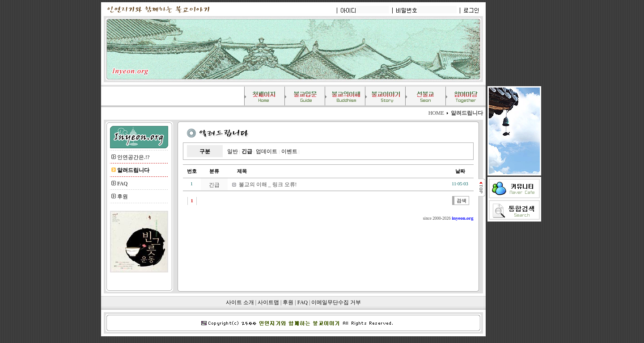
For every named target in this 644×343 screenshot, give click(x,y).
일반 (233, 151)
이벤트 (289, 151)
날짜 (460, 171)
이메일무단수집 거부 (336, 302)
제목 (237, 171)
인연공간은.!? (133, 157)
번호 (192, 171)
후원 (123, 197)
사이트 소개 (240, 302)
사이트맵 (268, 302)
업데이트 (267, 151)
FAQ (122, 184)
